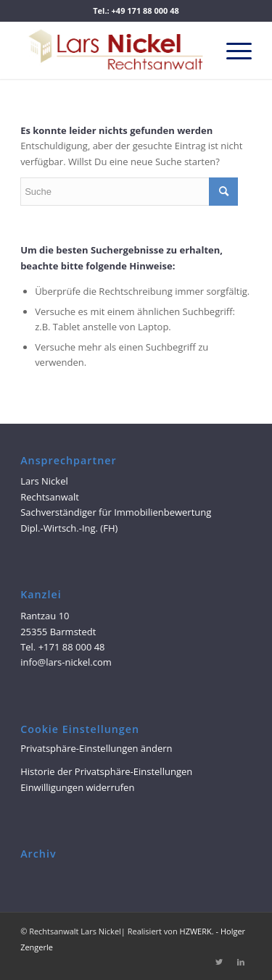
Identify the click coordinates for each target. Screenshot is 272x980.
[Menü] (232, 50)
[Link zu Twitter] (219, 962)
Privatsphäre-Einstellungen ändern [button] (96, 748)
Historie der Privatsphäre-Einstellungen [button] (106, 771)
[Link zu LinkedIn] (241, 962)
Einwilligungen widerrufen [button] (77, 787)
